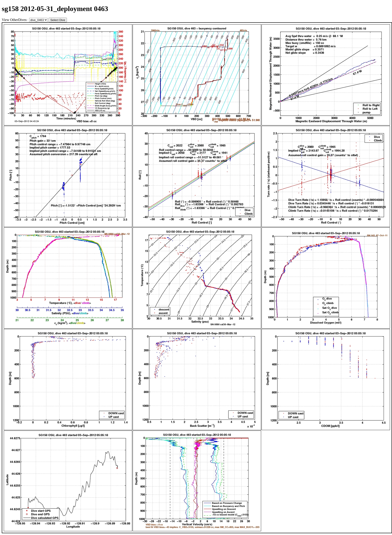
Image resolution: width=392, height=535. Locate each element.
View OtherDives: (15, 20)
